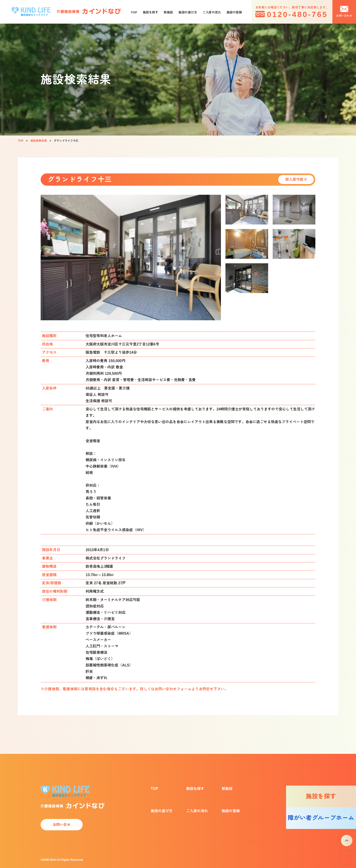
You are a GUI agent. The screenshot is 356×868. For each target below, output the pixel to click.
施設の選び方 (188, 12)
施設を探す (151, 12)
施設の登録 (234, 12)
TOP (134, 12)
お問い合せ (62, 825)
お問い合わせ (344, 16)
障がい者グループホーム (321, 818)
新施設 (168, 12)
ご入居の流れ (212, 12)
